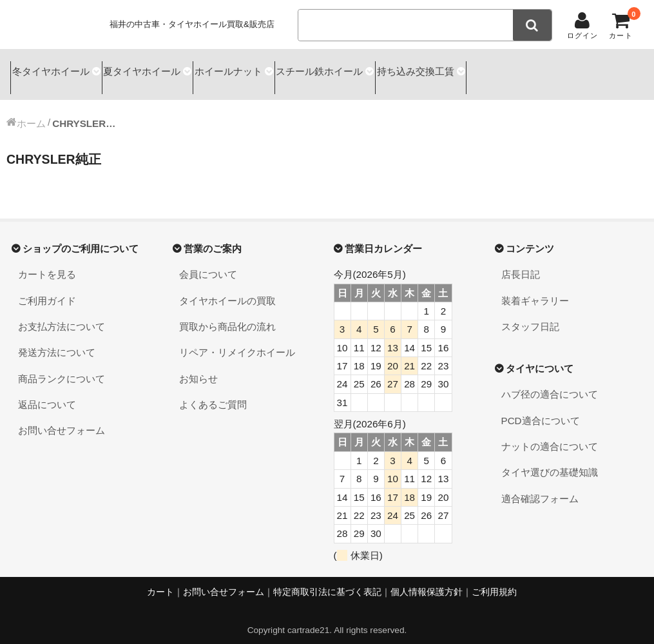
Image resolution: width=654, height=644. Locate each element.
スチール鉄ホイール (375, 69)
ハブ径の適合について (550, 383)
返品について (47, 393)
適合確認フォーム (540, 487)
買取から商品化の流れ (227, 315)
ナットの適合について (550, 435)
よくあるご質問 (213, 393)
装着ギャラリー (535, 289)
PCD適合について (541, 409)
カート (160, 581)
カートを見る (47, 263)
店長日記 (521, 263)
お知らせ (198, 367)
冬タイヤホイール (54, 69)
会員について (208, 263)
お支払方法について (62, 315)
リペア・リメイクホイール (237, 341)
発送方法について (57, 341)
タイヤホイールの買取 (227, 289)
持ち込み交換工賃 (488, 69)
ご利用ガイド (47, 289)
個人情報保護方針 (427, 581)
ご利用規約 (494, 581)
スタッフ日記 (530, 315)
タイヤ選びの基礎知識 (550, 461)
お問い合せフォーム (62, 419)
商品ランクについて (62, 367)
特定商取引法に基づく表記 (327, 581)
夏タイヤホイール (162, 69)
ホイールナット (266, 69)
